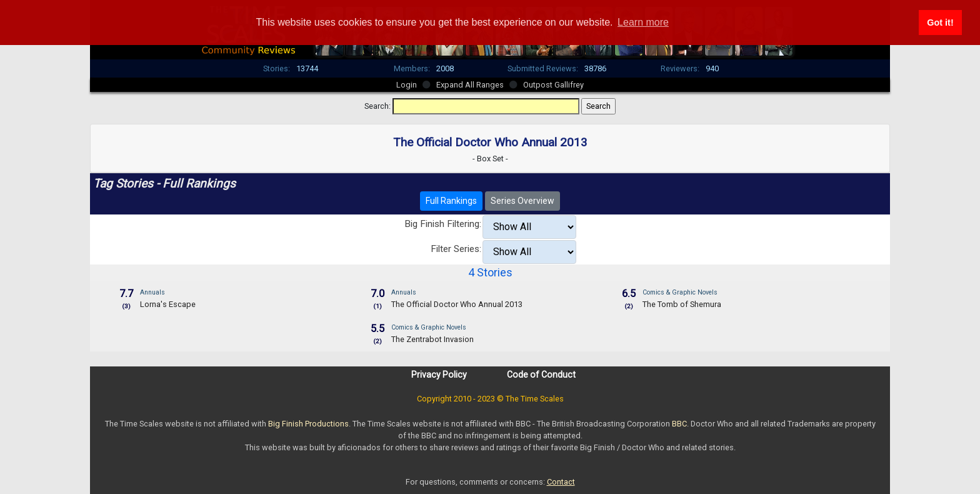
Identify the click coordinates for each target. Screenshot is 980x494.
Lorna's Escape (168, 304)
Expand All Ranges (470, 85)
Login (407, 85)
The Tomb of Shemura (682, 304)
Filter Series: (456, 249)
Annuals (152, 292)
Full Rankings (451, 201)
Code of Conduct (541, 375)
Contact (561, 482)
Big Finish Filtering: (443, 224)
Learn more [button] (643, 22)
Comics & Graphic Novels (680, 292)
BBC (679, 424)
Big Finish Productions (308, 424)
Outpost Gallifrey (553, 85)
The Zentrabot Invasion (432, 339)
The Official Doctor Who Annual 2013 (457, 304)
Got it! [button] (940, 23)
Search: (377, 106)
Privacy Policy (439, 375)
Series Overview (522, 201)
